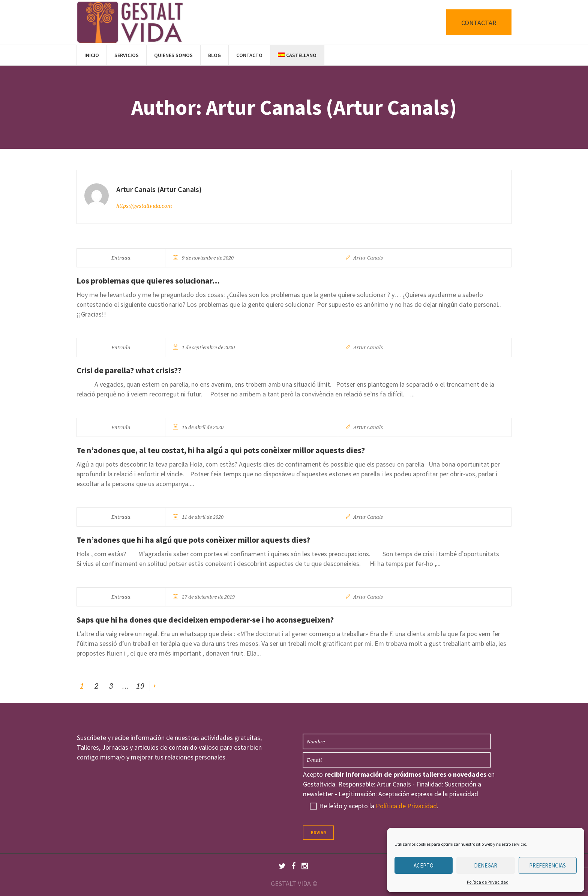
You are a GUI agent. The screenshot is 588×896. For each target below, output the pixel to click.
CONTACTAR (479, 23)
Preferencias (547, 865)
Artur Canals (368, 258)
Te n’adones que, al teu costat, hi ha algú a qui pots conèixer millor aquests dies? (221, 450)
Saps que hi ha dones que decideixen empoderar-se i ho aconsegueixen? (205, 620)
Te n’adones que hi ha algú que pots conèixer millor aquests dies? (193, 540)
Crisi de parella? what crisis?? (129, 370)
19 (140, 686)
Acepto (424, 865)
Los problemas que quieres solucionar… (148, 281)
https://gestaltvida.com (144, 206)
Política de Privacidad (488, 882)
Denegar (486, 865)
